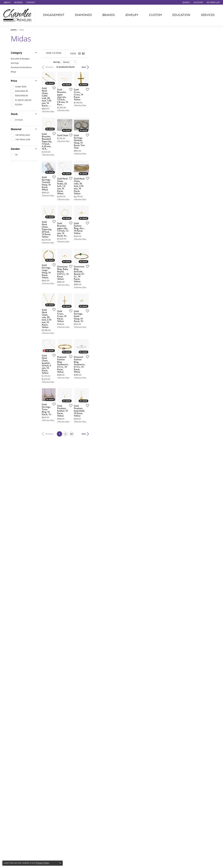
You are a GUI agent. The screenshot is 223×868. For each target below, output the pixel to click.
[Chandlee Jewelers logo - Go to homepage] (18, 15)
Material (16, 129)
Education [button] (181, 15)
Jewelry (14, 30)
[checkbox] (19, 87)
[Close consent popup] (60, 863)
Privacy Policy (42, 863)
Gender (15, 149)
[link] (7, 2)
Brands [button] (109, 15)
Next (207, 67)
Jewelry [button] (132, 15)
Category (16, 53)
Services (208, 15)
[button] (186, 2)
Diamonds (83, 15)
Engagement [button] (54, 15)
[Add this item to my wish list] (95, 130)
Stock (14, 114)
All (133, 659)
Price (14, 81)
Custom (155, 15)
